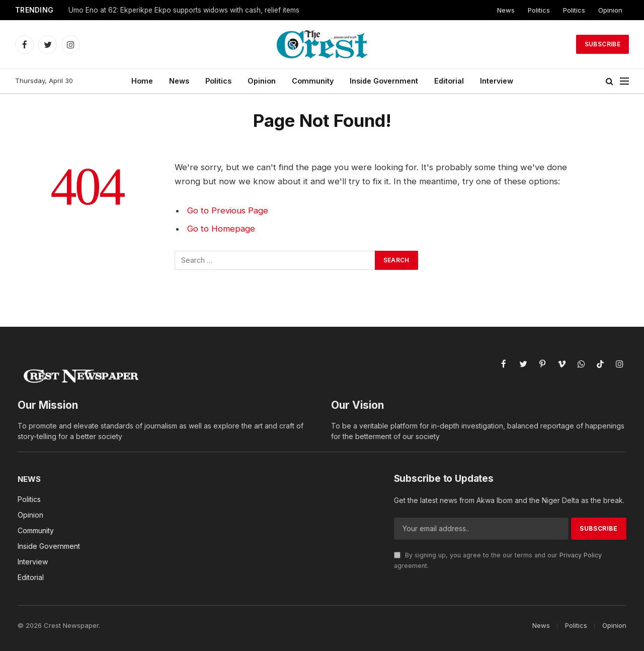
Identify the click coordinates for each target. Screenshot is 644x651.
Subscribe (602, 44)
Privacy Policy (581, 555)
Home (142, 81)
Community (313, 81)
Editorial (449, 81)
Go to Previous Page (228, 210)
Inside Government (384, 81)
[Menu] (624, 81)
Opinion (610, 10)
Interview (497, 81)
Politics (539, 10)
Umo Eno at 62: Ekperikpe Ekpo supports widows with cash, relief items (184, 10)
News (506, 10)
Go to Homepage (221, 229)
